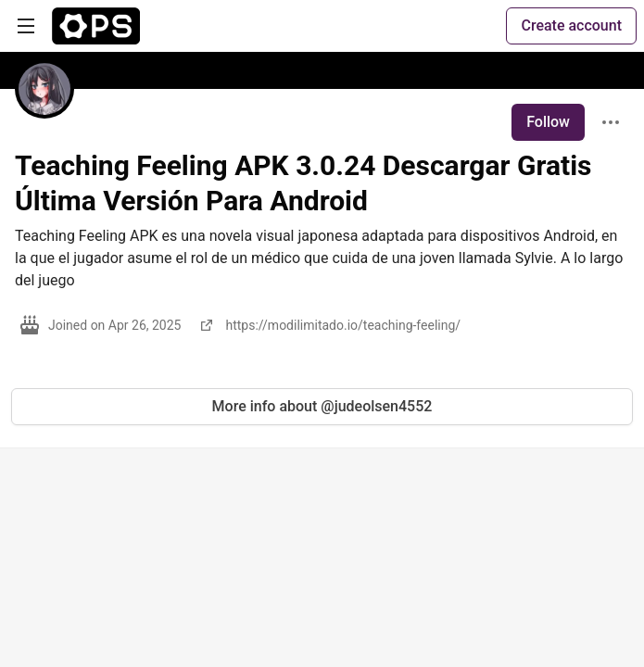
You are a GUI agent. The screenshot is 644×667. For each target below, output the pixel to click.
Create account (571, 25)
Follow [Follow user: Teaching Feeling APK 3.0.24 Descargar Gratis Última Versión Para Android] (548, 122)
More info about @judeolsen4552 (322, 406)
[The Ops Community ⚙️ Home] (96, 26)
